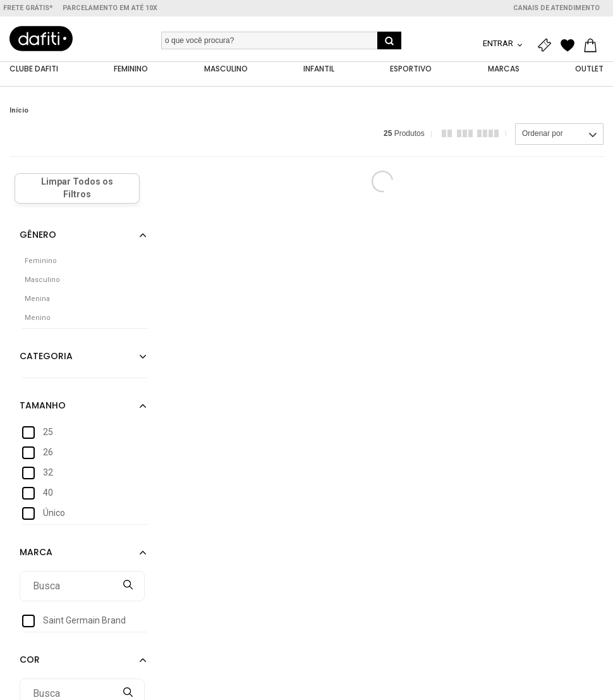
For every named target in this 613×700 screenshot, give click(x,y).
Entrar (499, 43)
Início (19, 110)
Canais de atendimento (556, 8)
